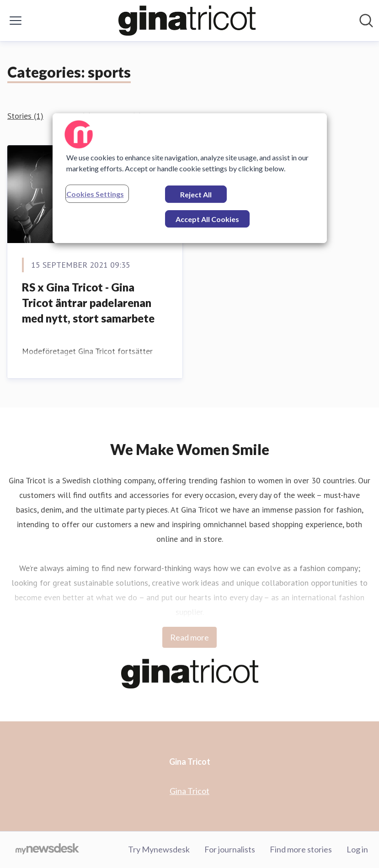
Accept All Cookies (207, 219)
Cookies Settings (95, 194)
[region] (190, 178)
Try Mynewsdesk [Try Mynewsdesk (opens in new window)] (159, 849)
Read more (189, 637)
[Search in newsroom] (366, 21)
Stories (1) (25, 116)
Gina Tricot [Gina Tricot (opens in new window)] (189, 791)
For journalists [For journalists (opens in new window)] (230, 849)
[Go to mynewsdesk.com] (47, 850)
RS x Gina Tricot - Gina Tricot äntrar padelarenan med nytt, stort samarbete (88, 302)
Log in (357, 849)
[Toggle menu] (16, 21)
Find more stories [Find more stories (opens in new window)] (301, 849)
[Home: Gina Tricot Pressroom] (187, 21)
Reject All (196, 194)
